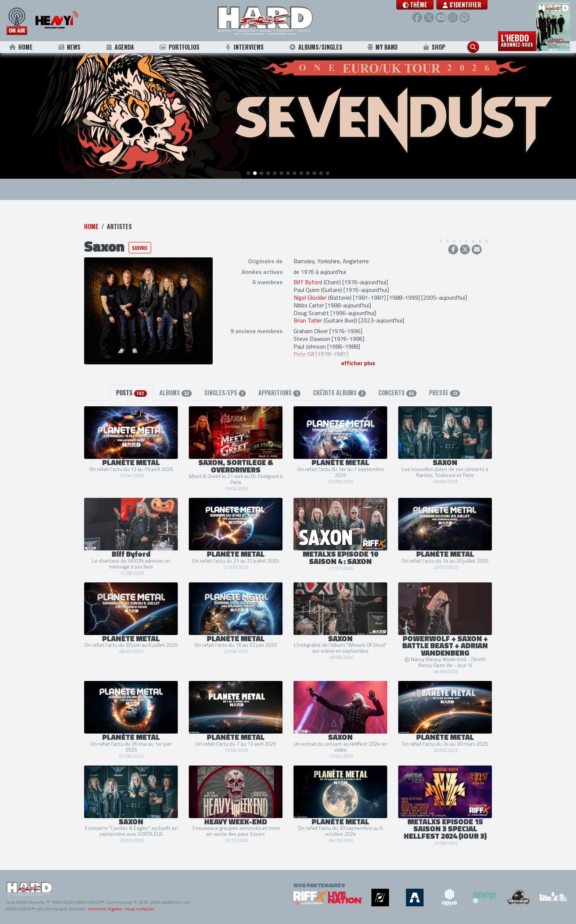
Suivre (140, 248)
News (69, 47)
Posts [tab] (131, 393)
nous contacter (140, 909)
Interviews (244, 47)
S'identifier (462, 5)
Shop (434, 47)
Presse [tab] (444, 393)
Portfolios (179, 47)
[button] (415, 5)
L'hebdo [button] (517, 40)
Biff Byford (308, 282)
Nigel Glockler (310, 297)
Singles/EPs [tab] (225, 393)
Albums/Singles (316, 47)
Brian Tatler (308, 320)
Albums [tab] (176, 393)
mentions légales (105, 909)
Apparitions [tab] (279, 393)
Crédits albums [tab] (339, 393)
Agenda (120, 47)
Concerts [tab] (397, 393)
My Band (382, 47)
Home (21, 47)
